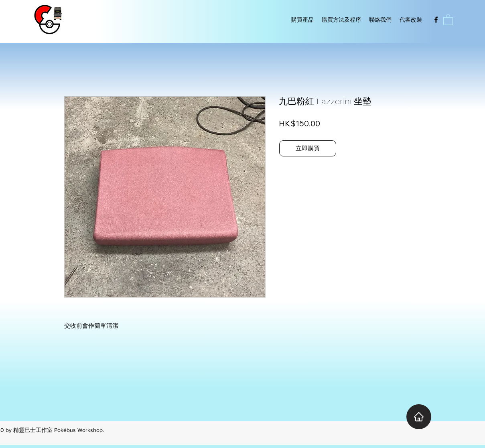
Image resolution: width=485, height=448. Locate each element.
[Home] (419, 417)
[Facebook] (436, 20)
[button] (448, 19)
